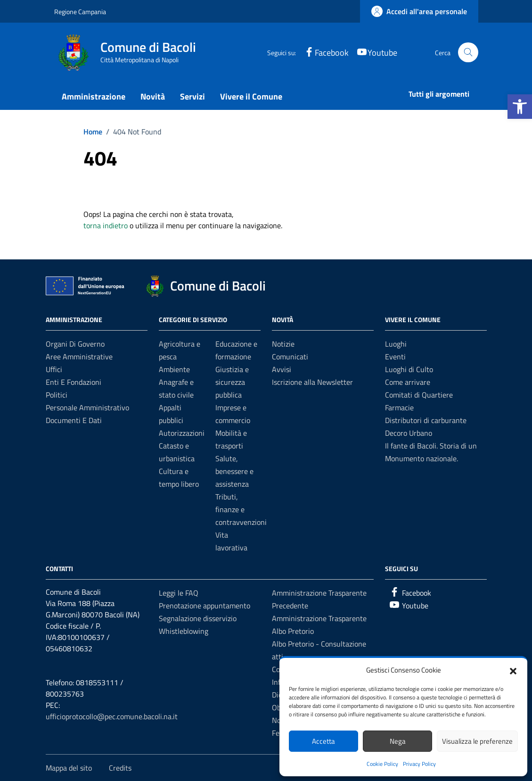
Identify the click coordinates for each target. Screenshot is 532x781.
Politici (57, 395)
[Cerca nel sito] (468, 53)
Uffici (54, 369)
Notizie (283, 344)
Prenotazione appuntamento (205, 606)
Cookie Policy (382, 764)
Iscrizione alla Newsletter (312, 382)
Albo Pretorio (293, 631)
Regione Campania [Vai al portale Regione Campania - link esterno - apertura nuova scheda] (80, 12)
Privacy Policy (419, 764)
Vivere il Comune (251, 96)
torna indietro (106, 225)
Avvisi (282, 369)
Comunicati (290, 357)
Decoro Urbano (409, 433)
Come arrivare (408, 382)
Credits (120, 768)
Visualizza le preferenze (477, 741)
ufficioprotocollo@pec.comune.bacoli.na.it (112, 716)
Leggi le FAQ (179, 593)
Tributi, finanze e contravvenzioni (241, 509)
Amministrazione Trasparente (319, 618)
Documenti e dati (74, 420)
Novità (153, 96)
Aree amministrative (79, 357)
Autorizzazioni (182, 433)
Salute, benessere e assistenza (234, 471)
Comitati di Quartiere (419, 395)
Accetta (323, 741)
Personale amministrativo (87, 407)
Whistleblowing (184, 631)
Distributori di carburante (426, 420)
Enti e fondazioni (74, 382)
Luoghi (396, 344)
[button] (520, 107)
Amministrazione (94, 96)
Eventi (395, 357)
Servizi (192, 96)
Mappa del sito (69, 768)
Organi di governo (75, 344)
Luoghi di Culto (409, 369)
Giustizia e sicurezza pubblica (232, 382)
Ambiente (174, 369)
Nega (398, 741)
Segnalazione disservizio (198, 618)
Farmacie (399, 407)
